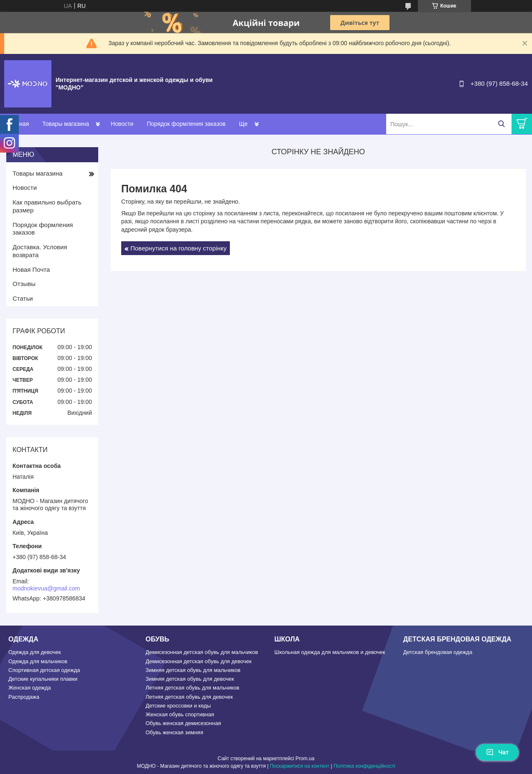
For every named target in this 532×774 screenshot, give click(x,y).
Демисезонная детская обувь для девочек (199, 661)
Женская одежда (30, 688)
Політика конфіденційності (364, 766)
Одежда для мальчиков (38, 661)
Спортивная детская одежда (44, 670)
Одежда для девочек (35, 652)
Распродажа (24, 697)
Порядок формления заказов (186, 124)
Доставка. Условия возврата (40, 251)
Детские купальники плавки (43, 679)
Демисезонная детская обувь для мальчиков (202, 652)
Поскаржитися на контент (300, 766)
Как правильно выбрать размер (47, 206)
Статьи (23, 298)
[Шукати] (501, 124)
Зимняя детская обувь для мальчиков (193, 670)
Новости (122, 124)
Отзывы (24, 284)
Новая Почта (31, 269)
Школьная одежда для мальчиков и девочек (330, 652)
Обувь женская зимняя (174, 732)
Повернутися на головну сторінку (178, 248)
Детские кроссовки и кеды (178, 706)
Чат (497, 752)
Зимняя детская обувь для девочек (190, 679)
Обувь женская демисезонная (183, 723)
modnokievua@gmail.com (46, 588)
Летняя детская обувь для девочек (189, 697)
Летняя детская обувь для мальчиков (192, 688)
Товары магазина (66, 124)
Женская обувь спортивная (180, 714)
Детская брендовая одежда (438, 652)
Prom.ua (305, 759)
